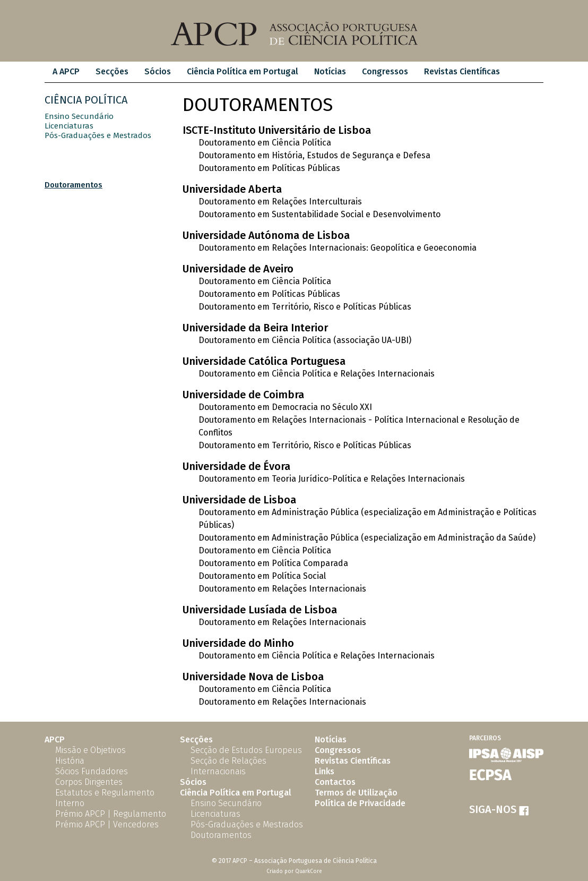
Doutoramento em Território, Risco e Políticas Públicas (305, 307)
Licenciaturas (69, 126)
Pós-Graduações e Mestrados (98, 135)
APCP (55, 739)
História (70, 761)
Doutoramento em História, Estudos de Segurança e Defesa (314, 155)
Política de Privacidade (360, 803)
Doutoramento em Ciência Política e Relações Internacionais (317, 374)
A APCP (66, 71)
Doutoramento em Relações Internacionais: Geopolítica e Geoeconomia (338, 248)
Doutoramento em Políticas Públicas (269, 168)
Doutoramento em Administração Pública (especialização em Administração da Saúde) (367, 538)
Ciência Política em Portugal (243, 71)
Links (325, 771)
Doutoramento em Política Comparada (273, 563)
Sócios (158, 71)
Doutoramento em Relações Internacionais (282, 589)
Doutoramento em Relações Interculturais (280, 202)
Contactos (335, 782)
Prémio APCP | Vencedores (107, 824)
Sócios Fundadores (92, 771)
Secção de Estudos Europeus (246, 750)
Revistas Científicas (462, 71)
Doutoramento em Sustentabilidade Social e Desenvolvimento (319, 214)
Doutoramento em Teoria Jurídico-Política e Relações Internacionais (332, 479)
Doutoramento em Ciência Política (265, 143)
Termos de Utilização (356, 793)
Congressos (385, 71)
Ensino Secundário (79, 116)
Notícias (330, 71)
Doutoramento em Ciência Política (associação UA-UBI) (305, 340)
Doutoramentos (73, 185)
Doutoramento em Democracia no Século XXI (285, 407)
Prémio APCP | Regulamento (111, 814)
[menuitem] (66, 72)
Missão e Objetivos (90, 750)
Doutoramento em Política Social (262, 576)
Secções (112, 71)
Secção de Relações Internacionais (228, 766)
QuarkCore (309, 871)
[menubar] (276, 72)
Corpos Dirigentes (89, 782)
